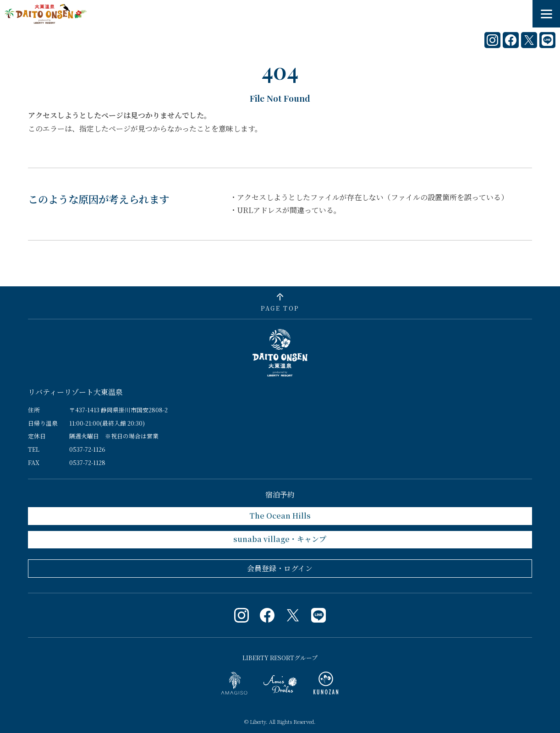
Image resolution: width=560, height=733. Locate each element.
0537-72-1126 (87, 449)
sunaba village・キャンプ (280, 539)
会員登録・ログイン (280, 568)
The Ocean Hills (280, 516)
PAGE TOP (280, 308)
